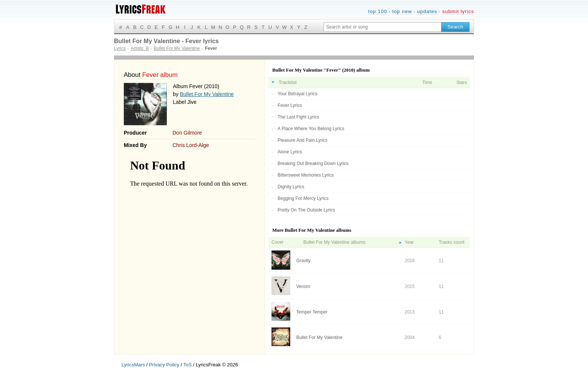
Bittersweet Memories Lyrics (306, 175)
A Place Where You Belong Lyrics (311, 129)
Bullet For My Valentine (207, 94)
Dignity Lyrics (291, 187)
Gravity (303, 261)
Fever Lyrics (290, 105)
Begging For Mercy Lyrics (303, 198)
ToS (187, 365)
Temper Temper (312, 312)
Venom (303, 286)
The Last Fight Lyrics (298, 117)
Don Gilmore (187, 133)
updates (427, 11)
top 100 (378, 11)
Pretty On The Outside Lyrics (306, 210)
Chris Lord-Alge (191, 145)
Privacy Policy (164, 365)
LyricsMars (133, 365)
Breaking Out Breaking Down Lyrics (313, 163)
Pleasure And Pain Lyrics (302, 140)
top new (402, 11)
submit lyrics (458, 11)
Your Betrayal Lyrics (297, 94)
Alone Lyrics (290, 152)
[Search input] (382, 27)
